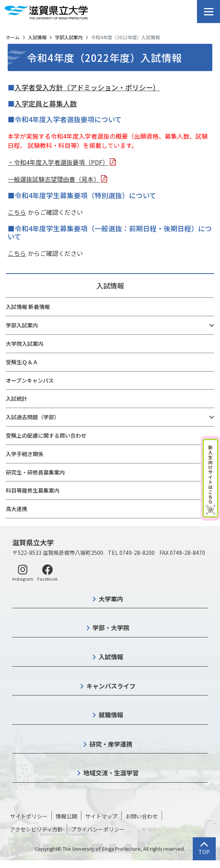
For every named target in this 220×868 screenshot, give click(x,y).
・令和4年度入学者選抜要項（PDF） (58, 162)
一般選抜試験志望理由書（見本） (54, 179)
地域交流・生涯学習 (111, 773)
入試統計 (17, 398)
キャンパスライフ (111, 686)
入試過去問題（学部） (33, 417)
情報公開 (66, 816)
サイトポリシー (29, 816)
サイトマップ (101, 816)
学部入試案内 (69, 37)
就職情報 (111, 715)
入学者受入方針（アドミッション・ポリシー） (87, 87)
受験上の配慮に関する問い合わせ (46, 435)
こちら (17, 212)
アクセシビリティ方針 (36, 829)
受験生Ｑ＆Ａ (22, 362)
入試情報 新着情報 (28, 307)
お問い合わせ (142, 816)
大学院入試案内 (25, 344)
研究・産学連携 (111, 744)
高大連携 (17, 509)
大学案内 (111, 599)
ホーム (13, 37)
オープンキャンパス (30, 380)
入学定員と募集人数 (46, 103)
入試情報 (37, 37)
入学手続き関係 (25, 454)
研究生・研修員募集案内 (35, 472)
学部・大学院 (111, 627)
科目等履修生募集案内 (33, 490)
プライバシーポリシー (98, 829)
